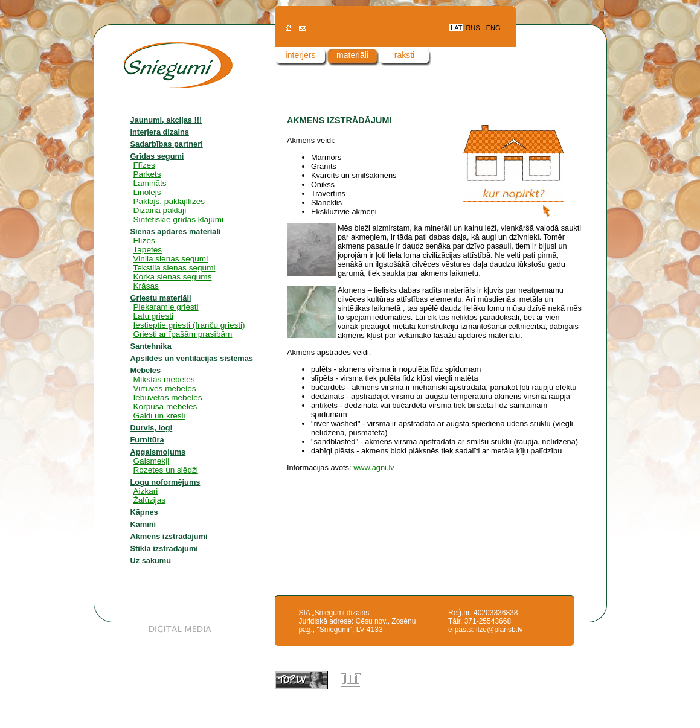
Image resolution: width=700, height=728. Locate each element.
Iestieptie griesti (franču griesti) (189, 325)
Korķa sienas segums (173, 277)
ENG (493, 28)
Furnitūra (147, 440)
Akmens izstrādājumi (169, 536)
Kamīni (143, 524)
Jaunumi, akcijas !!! (166, 120)
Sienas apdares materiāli (176, 231)
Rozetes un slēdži (166, 470)
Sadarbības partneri (167, 144)
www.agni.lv (374, 468)
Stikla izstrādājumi (164, 548)
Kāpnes (144, 512)
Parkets (147, 174)
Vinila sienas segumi (171, 259)
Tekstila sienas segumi (175, 268)
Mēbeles (146, 370)
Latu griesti (154, 316)
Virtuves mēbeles (165, 388)
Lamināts (150, 183)
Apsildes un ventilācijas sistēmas (192, 358)
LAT (456, 28)
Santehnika (151, 346)
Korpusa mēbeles (165, 407)
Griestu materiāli (161, 298)
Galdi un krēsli (159, 416)
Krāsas (146, 286)
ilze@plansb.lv (499, 630)
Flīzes (144, 165)
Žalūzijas (150, 500)
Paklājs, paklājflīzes (169, 201)
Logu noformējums (165, 482)
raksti (404, 55)
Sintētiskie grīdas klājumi (179, 219)
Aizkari (146, 491)
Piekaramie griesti (166, 307)
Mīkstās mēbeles (164, 379)
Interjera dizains (160, 132)
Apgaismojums (158, 452)
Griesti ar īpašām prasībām (183, 334)
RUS (473, 28)
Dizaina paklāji (160, 210)
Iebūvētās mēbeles (168, 398)
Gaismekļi (152, 461)
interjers (301, 55)
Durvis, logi (152, 428)
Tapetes (148, 250)
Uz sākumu (151, 560)
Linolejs (147, 192)
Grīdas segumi (157, 156)
